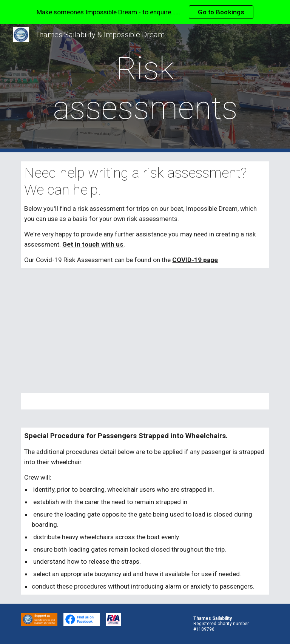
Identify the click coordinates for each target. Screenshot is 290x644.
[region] (145, 12)
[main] (145, 88)
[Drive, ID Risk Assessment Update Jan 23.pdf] (145, 331)
